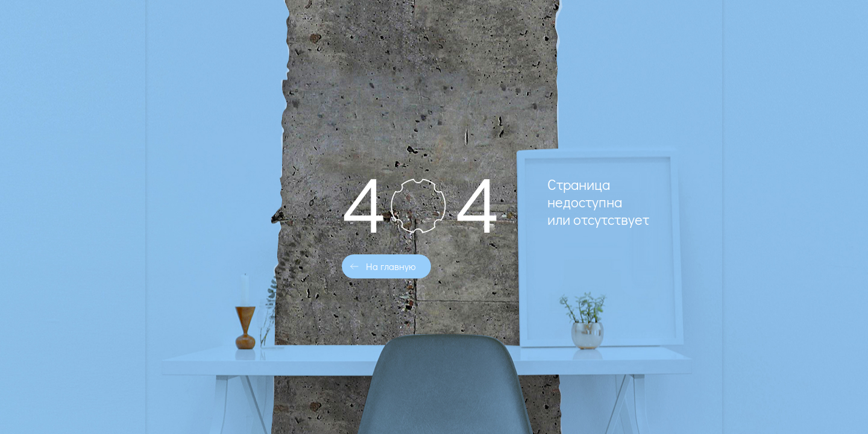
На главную (391, 266)
